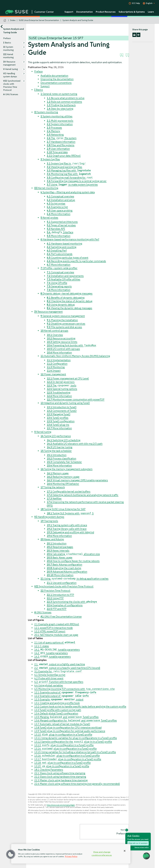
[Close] (125, 851)
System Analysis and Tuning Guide (78, 20)
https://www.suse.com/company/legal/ (61, 805)
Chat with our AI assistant (138, 843)
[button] (11, 854)
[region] (71, 854)
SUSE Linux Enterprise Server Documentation (39, 20)
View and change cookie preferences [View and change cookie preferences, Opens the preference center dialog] (102, 854)
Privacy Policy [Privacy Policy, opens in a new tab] (71, 856)
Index (13, 20)
